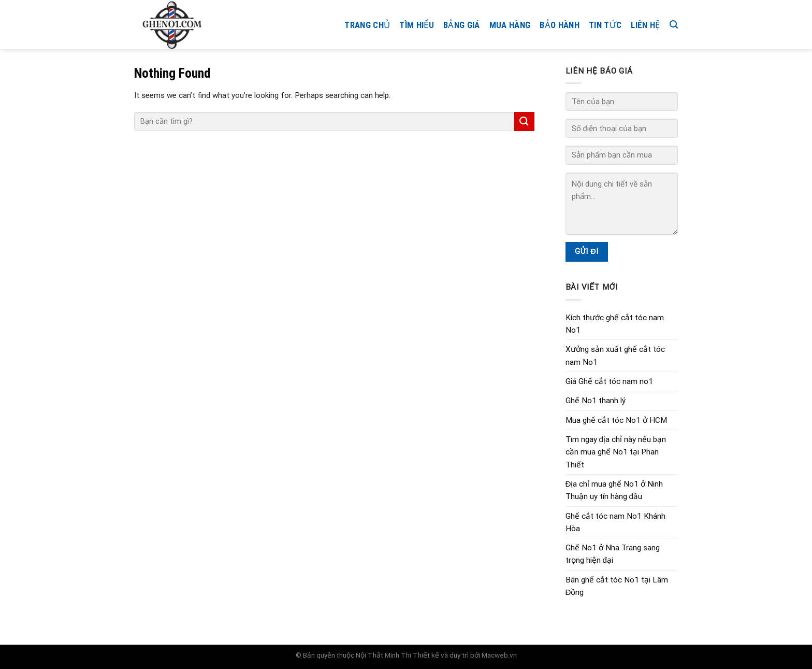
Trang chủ (367, 25)
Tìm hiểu (417, 25)
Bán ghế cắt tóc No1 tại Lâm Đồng (617, 586)
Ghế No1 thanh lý (596, 401)
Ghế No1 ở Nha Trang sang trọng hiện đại (613, 554)
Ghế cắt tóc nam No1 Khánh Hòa (615, 522)
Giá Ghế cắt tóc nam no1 (609, 381)
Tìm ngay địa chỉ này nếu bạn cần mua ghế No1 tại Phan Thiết (616, 452)
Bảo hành (560, 25)
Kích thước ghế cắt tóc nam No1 (615, 324)
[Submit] (524, 122)
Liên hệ (645, 25)
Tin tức (605, 25)
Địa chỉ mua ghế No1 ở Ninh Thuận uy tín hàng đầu (614, 490)
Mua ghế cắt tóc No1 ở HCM (616, 420)
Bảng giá (462, 25)
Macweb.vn (499, 655)
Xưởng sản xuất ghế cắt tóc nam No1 (615, 355)
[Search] (674, 25)
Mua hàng (510, 25)
